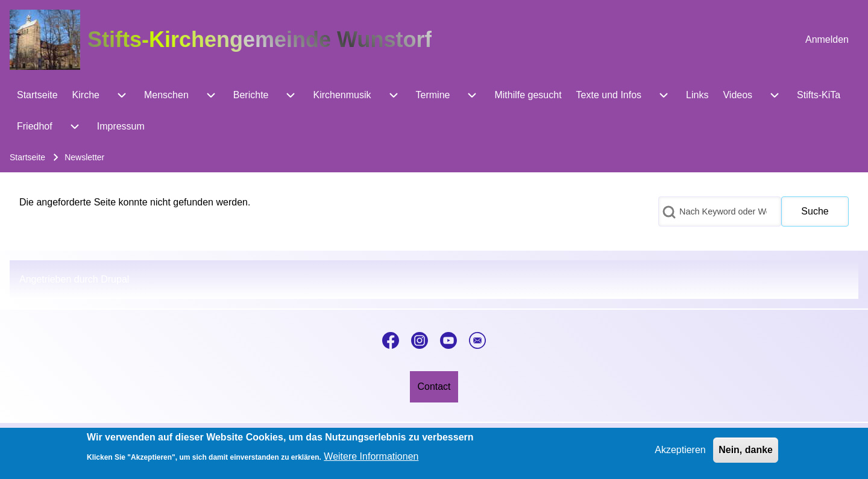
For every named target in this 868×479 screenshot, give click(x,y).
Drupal (115, 279)
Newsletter (84, 157)
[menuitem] (827, 40)
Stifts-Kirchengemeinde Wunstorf (259, 39)
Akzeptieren (680, 453)
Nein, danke (746, 453)
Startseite (27, 157)
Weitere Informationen (371, 461)
